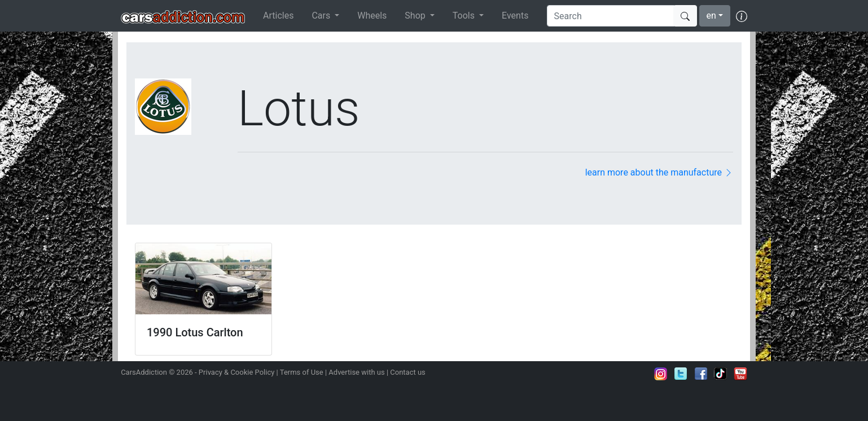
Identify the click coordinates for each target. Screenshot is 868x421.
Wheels (372, 16)
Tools (465, 16)
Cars (322, 16)
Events (515, 16)
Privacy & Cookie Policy (237, 372)
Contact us (408, 372)
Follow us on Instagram (661, 374)
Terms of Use (302, 372)
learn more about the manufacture (659, 172)
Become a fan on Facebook (701, 374)
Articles (278, 16)
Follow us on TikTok (721, 374)
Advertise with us (356, 372)
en (711, 16)
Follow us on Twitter (681, 374)
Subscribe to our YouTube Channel (740, 374)
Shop (416, 16)
